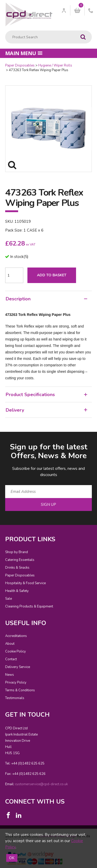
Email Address (0, 438)
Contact (11, 659)
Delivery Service (18, 667)
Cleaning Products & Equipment (29, 606)
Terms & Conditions (20, 690)
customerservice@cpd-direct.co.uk (41, 784)
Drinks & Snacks (17, 568)
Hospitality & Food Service (25, 583)
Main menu (24, 53)
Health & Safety (17, 591)
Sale (9, 599)
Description (46, 299)
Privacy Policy (16, 682)
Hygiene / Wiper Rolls (55, 65)
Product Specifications (46, 395)
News (10, 675)
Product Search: (5, 31)
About (10, 644)
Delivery (46, 410)
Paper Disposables (20, 65)
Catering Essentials (20, 560)
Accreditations (16, 636)
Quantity (0, 63)
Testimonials (15, 698)
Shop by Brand (17, 552)
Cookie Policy (16, 651)
